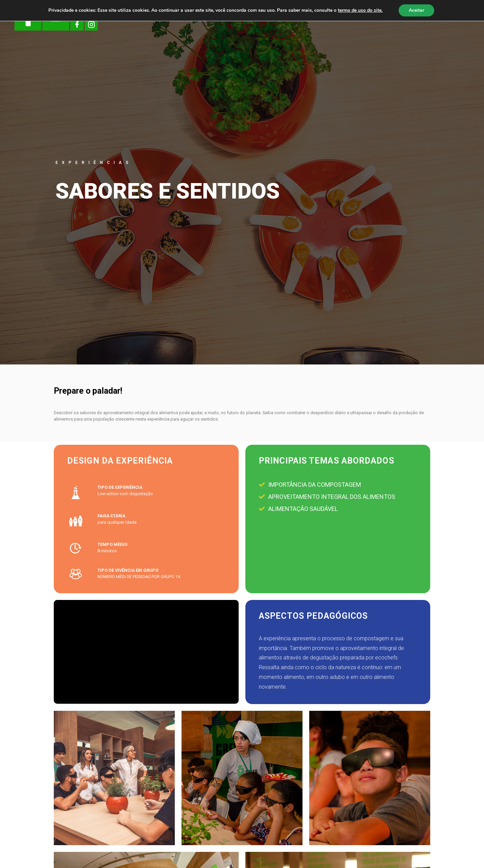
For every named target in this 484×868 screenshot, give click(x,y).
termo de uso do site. (360, 10)
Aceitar (416, 10)
